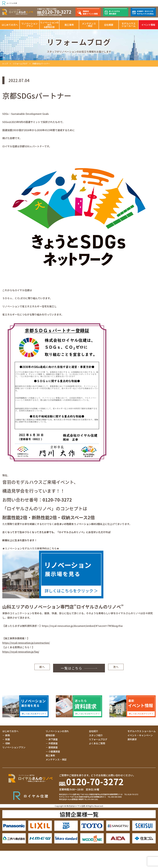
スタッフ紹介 (96, 735)
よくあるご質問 (97, 743)
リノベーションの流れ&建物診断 (49, 25)
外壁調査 (53, 743)
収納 (8, 743)
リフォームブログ (20, 63)
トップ (5, 63)
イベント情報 (148, 25)
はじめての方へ (10, 25)
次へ (116, 668)
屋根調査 (53, 747)
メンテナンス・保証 (89, 25)
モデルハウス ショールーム (142, 731)
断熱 (8, 735)
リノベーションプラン (30, 25)
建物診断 (50, 735)
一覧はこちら (67, 668)
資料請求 (132, 739)
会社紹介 (94, 731)
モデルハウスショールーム (129, 25)
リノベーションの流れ (57, 731)
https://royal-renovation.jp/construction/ (26, 643)
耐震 (8, 739)
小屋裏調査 (54, 751)
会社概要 (109, 25)
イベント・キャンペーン (140, 735)
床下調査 (53, 739)
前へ (42, 668)
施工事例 (69, 25)
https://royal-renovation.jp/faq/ (21, 652)
